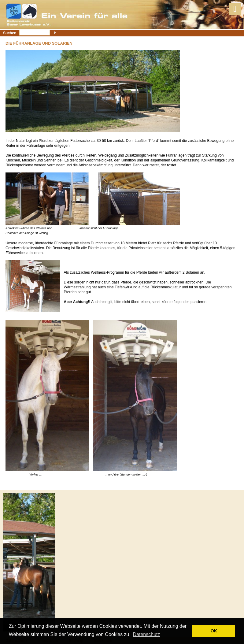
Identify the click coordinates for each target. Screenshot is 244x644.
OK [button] (214, 631)
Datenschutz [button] (147, 634)
